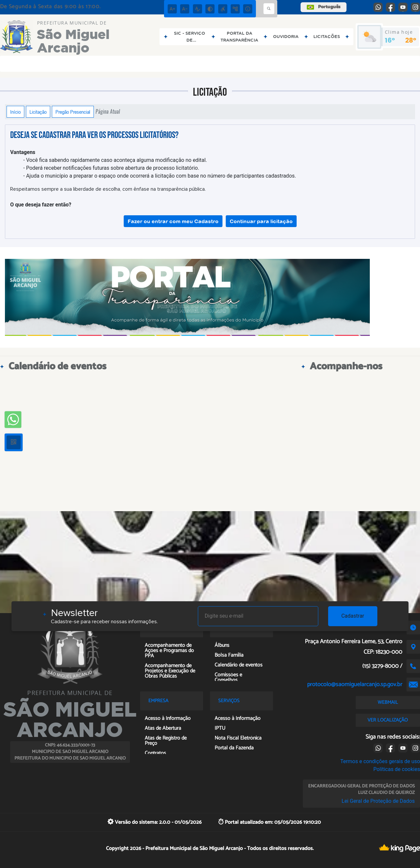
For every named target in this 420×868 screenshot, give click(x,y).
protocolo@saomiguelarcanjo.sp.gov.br (355, 685)
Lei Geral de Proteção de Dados (378, 801)
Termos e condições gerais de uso (380, 761)
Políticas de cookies (397, 769)
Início (15, 112)
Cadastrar (353, 616)
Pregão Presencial (73, 112)
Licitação (38, 112)
